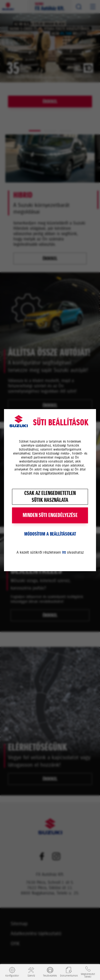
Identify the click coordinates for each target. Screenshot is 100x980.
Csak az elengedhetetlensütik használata (50, 497)
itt (64, 552)
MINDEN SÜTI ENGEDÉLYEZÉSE (50, 515)
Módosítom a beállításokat (50, 534)
